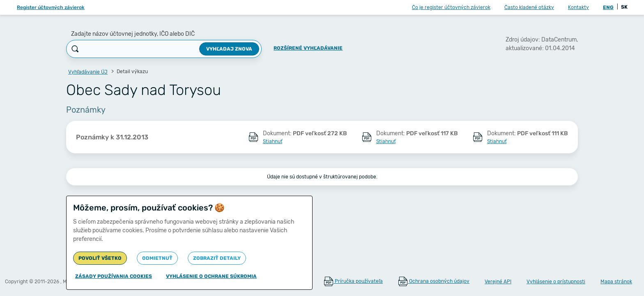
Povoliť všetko (100, 258)
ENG (608, 7)
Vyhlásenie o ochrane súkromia (211, 276)
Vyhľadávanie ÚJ (88, 72)
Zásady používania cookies (114, 276)
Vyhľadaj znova (229, 49)
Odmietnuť (157, 258)
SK (624, 7)
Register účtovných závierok (51, 7)
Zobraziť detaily (217, 258)
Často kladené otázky (529, 7)
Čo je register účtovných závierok (451, 7)
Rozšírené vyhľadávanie (308, 48)
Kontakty (578, 7)
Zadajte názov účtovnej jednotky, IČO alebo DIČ (133, 34)
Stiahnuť (273, 141)
